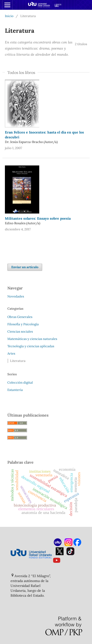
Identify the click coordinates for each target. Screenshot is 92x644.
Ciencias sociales (20, 332)
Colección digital (20, 383)
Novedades (16, 296)
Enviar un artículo (25, 267)
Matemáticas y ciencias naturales (32, 339)
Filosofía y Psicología (23, 324)
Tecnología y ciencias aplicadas (31, 346)
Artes (11, 353)
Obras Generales (20, 317)
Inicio (9, 16)
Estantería (15, 390)
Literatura (18, 361)
